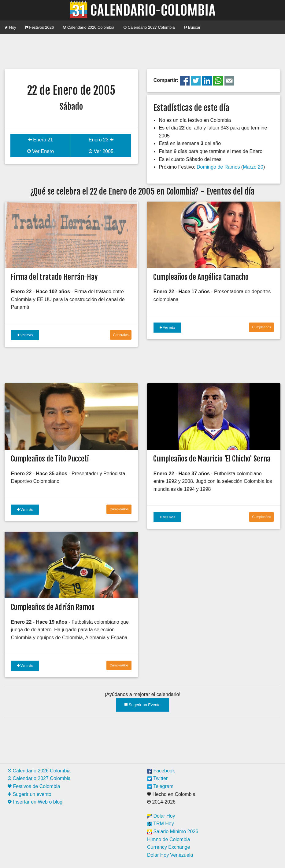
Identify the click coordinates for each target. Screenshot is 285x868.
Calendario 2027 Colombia (149, 27)
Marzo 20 (253, 167)
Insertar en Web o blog (35, 802)
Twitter (157, 778)
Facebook (161, 771)
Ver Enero (41, 151)
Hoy (10, 27)
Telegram (160, 786)
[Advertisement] (142, 51)
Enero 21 (41, 140)
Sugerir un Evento (142, 705)
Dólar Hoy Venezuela (170, 855)
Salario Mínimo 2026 (173, 832)
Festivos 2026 (40, 27)
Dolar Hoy (161, 816)
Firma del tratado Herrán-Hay (54, 277)
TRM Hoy (161, 824)
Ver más (25, 335)
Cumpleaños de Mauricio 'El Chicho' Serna (212, 459)
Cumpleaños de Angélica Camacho (201, 277)
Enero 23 (101, 140)
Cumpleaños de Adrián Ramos (53, 607)
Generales (121, 335)
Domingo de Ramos (218, 167)
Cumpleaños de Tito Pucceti (50, 459)
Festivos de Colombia (34, 786)
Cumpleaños (261, 327)
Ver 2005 (101, 151)
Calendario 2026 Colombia (89, 27)
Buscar (192, 27)
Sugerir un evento (30, 794)
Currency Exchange (169, 847)
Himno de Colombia (169, 839)
